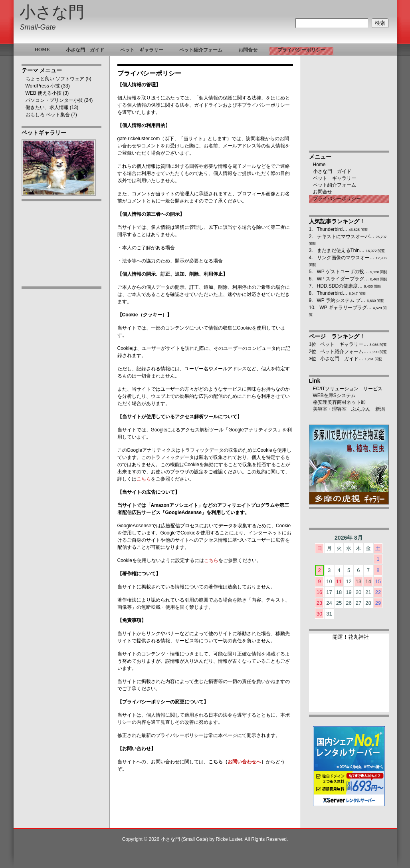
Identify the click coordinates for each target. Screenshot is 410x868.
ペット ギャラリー (335, 178)
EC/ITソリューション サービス (348, 389)
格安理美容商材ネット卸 (339, 402)
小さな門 (52, 12)
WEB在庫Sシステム (334, 395)
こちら (144, 479)
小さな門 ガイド (332, 171)
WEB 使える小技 (44, 93)
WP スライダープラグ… (343, 279)
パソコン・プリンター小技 (54, 100)
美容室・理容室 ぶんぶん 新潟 (349, 409)
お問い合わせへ (244, 762)
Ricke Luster (229, 839)
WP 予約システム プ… (341, 300)
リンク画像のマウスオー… (346, 258)
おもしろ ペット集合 (48, 115)
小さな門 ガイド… (342, 359)
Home (319, 165)
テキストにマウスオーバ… (346, 236)
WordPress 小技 (43, 86)
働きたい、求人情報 (47, 107)
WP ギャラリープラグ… (345, 308)
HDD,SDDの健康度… (340, 286)
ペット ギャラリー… (344, 344)
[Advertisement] (61, 418)
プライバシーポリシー (337, 199)
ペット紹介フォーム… (344, 352)
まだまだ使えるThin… (341, 250)
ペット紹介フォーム (335, 185)
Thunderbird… (332, 229)
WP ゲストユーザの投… (343, 272)
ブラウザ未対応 (349, 676)
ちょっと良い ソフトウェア (55, 79)
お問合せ (323, 192)
